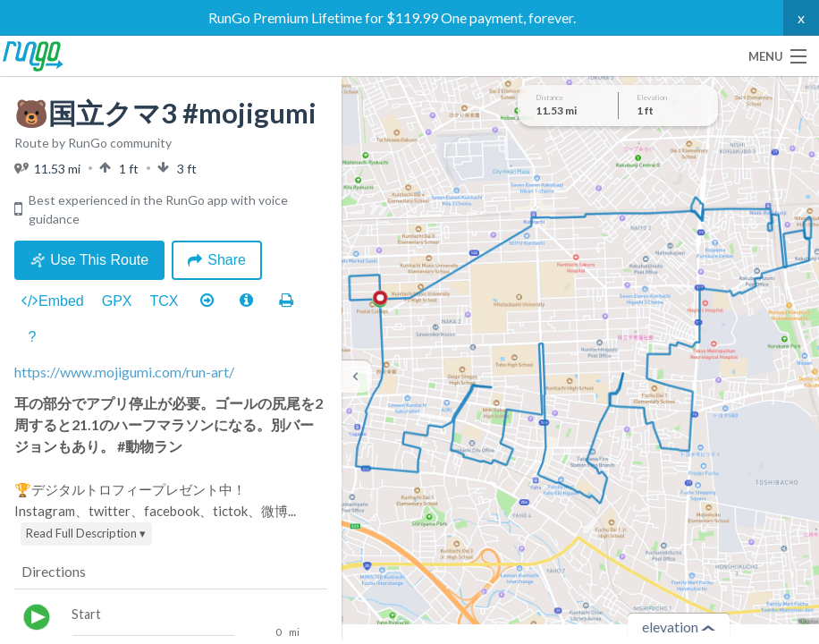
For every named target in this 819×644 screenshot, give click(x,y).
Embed (53, 301)
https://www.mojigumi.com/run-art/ (124, 372)
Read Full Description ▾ (86, 533)
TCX (165, 301)
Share (217, 260)
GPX (117, 301)
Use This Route (89, 260)
